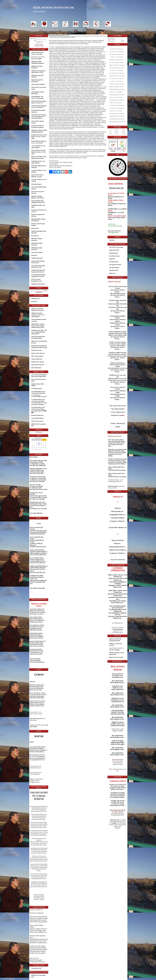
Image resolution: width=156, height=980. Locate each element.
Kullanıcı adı (33, 38)
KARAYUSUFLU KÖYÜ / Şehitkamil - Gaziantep (37, 176)
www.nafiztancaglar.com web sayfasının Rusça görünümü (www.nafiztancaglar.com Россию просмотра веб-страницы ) (39, 402)
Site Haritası (39, 432)
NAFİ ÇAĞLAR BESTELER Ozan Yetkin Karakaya (38, 337)
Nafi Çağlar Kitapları (114, 268)
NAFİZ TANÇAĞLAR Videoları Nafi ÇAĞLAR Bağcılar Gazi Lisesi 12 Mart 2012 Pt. (39, 117)
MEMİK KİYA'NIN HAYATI (38, 284)
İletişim (96, 29)
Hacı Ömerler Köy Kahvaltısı (117, 79)
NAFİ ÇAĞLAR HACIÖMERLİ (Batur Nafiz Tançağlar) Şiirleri (39, 376)
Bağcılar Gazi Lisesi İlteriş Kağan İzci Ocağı (39, 342)
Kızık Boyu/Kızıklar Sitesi (37, 415)
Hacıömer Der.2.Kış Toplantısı (117, 108)
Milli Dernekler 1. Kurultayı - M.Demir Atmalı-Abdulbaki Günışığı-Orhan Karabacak (38, 326)
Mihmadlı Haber (108, 29)
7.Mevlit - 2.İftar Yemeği (116, 103)
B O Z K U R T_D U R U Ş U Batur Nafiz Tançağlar (38, 58)
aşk (35, 698)
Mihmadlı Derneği (113, 253)
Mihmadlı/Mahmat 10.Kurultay (117, 76)
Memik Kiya (112, 259)
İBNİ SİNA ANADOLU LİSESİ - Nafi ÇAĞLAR (117, 654)
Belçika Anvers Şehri (114, 250)
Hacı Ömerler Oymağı (114, 256)
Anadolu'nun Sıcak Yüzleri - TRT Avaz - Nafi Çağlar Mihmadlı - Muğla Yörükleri (39, 332)
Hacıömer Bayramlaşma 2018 (117, 54)
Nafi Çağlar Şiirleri (114, 270)
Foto (76, 29)
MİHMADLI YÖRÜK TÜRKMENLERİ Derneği (37, 63)
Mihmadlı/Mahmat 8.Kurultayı (117, 89)
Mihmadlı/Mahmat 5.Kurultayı (117, 116)
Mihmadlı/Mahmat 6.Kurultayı (117, 100)
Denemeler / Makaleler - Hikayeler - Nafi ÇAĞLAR (38, 197)
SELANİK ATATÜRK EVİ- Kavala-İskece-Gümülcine (38, 127)
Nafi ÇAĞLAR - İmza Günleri (116, 247)
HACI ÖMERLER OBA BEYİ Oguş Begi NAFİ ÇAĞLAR (38, 276)
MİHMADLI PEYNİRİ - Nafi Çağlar (38, 206)
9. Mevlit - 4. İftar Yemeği (116, 92)
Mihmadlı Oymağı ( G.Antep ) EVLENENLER (38, 220)
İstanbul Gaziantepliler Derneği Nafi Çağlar (39, 232)
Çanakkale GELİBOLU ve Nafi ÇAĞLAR (39, 171)
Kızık (108, 32)
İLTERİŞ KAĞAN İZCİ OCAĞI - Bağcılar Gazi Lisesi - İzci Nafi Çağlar (39, 137)
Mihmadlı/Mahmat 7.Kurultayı (117, 95)
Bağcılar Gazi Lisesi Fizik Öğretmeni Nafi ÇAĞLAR (37, 309)
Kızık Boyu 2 (34, 255)
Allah (31, 920)
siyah (122, 212)
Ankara (43, 662)
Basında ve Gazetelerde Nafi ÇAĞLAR (38, 215)
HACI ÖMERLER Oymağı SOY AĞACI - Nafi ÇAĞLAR (39, 142)
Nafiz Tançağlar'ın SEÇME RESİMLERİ (38, 93)
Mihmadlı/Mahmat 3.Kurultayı (117, 122)
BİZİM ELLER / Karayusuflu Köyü (38, 425)
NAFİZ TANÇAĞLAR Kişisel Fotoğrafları (38, 111)
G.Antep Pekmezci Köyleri (37, 418)
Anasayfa (34, 29)
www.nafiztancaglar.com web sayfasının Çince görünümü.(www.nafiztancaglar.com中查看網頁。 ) (39, 410)
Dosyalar (65, 29)
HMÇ (116, 32)
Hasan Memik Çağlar (36, 368)
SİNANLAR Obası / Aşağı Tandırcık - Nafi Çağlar (37, 53)
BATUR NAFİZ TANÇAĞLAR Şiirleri (39, 380)
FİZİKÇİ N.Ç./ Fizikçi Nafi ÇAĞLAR (115, 644)
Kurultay (74, 32)
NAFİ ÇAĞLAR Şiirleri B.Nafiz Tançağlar (39, 188)
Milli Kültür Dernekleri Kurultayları (37, 67)
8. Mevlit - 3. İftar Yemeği (116, 97)
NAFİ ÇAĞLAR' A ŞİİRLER (38, 84)
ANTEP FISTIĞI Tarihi (37, 258)
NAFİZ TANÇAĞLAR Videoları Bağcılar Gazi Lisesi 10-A (39, 102)
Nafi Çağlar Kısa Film (36, 350)
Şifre (35, 40)
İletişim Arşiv (112, 273)
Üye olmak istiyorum (39, 46)
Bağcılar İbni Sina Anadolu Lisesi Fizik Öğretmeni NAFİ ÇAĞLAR (39, 347)
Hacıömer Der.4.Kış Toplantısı (117, 62)
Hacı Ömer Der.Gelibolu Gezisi (117, 105)
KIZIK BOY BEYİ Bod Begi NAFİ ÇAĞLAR (38, 262)
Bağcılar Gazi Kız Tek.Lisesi (38, 353)
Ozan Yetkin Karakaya (37, 389)
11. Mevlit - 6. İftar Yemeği (116, 70)
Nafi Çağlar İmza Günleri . (115, 265)
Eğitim (65, 32)
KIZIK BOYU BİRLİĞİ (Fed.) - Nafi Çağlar (39, 167)
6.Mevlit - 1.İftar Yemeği (116, 111)
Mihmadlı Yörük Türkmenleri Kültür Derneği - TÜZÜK (38, 72)
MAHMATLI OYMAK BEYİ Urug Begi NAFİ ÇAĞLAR (38, 271)
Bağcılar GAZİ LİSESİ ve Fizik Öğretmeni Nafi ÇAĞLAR (39, 157)
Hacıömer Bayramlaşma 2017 (117, 68)
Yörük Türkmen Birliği (37, 252)
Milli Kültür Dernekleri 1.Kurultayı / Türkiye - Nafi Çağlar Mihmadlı (38, 315)
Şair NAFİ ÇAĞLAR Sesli (37, 365)
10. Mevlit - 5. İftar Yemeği (116, 81)
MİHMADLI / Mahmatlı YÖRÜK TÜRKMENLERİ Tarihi (39, 131)
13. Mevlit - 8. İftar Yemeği (116, 49)
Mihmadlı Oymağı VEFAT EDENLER (37, 76)
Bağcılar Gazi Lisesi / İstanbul (116, 657)
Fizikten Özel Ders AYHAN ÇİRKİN (38, 385)
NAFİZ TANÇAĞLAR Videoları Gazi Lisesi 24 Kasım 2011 (39, 107)
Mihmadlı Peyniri (35, 299)
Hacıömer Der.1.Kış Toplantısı (117, 114)
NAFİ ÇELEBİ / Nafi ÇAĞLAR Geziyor (39, 88)
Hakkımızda (44, 29)
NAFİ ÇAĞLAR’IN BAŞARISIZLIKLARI (37, 280)
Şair (32, 32)
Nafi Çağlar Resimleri (36, 184)
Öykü (48, 32)
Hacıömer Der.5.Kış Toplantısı (117, 52)
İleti (86, 29)
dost (38, 840)
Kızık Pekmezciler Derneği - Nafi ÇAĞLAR (39, 211)
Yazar (119, 29)
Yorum (55, 29)
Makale (56, 32)
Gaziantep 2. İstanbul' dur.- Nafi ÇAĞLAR (39, 180)
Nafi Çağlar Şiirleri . (114, 262)
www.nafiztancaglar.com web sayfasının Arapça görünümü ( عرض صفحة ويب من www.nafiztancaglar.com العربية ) (39, 394)
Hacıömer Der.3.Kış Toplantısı (117, 73)
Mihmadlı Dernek (86, 32)
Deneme (40, 32)
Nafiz (119, 26)
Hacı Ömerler (99, 32)
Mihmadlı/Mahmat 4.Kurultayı (117, 119)
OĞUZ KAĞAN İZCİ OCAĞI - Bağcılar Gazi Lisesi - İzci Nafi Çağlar (39, 152)
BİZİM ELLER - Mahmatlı (38, 362)
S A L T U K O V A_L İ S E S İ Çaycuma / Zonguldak (116, 649)
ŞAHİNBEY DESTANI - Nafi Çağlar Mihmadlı (38, 162)
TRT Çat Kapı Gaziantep (37, 356)
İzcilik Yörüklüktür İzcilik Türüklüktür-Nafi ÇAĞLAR (38, 202)
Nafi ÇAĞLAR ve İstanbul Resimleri (37, 122)
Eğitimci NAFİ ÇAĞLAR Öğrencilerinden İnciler (115, 640)
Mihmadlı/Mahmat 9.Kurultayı (117, 84)
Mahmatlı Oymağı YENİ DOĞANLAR (37, 81)
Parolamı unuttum (39, 44)
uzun (117, 674)
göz (35, 834)
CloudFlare (112, 240)
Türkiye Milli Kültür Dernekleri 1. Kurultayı (39, 320)
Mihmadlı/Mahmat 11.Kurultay (117, 65)
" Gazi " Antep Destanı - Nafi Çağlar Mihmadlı (38, 147)
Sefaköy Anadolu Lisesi (37, 359)
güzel (35, 848)
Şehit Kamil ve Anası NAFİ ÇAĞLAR (38, 192)
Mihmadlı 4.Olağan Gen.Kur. (117, 60)
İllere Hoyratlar (35, 228)
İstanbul (32, 638)
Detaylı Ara (39, 292)
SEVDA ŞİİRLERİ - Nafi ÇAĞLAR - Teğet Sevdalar (38, 97)
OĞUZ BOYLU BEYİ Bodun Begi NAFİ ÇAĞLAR (38, 267)
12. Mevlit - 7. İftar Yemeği (116, 57)
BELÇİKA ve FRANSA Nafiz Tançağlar (38, 225)
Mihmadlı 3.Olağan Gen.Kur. (117, 87)
